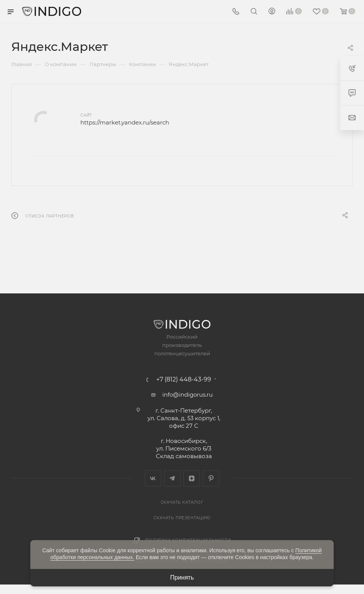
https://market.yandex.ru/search (125, 122)
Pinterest (211, 478)
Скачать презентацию (182, 518)
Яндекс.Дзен (192, 478)
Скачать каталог (182, 502)
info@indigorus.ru (187, 395)
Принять (182, 577)
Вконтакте (153, 478)
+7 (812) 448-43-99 (184, 380)
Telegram (172, 478)
